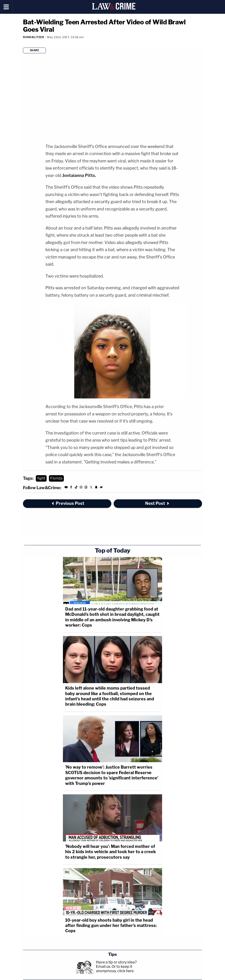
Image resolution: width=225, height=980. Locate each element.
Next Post (157, 503)
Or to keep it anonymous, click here (115, 969)
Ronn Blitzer (34, 37)
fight (41, 478)
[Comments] (23, 43)
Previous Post (68, 503)
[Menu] (6, 7)
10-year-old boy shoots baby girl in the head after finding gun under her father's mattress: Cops (111, 926)
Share (35, 50)
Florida (56, 478)
